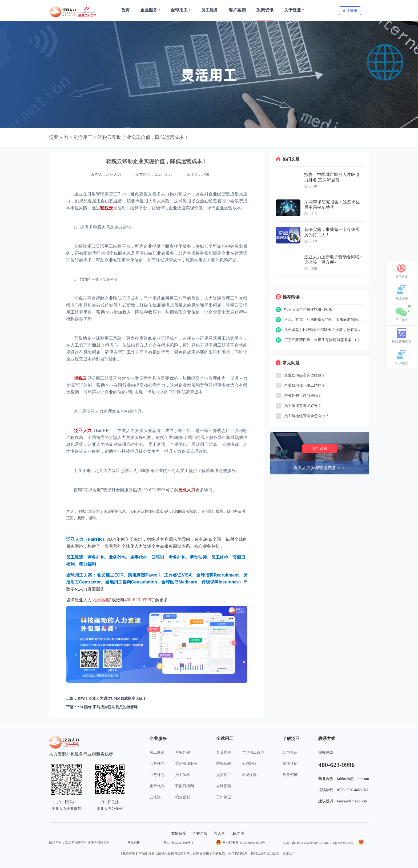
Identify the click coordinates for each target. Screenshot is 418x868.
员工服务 (402, 320)
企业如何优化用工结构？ (305, 385)
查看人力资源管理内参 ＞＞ (320, 468)
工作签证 (224, 797)
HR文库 (238, 833)
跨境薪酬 (224, 764)
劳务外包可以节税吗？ (303, 396)
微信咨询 (402, 277)
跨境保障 (249, 775)
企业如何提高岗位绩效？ (305, 375)
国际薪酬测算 (402, 342)
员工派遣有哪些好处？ (303, 406)
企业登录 (350, 11)
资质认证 (290, 764)
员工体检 (183, 775)
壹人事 (219, 833)
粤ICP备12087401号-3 (178, 843)
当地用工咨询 (253, 752)
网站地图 (134, 843)
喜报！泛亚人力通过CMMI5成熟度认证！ (112, 699)
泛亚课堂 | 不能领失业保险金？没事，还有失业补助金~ (324, 330)
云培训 (155, 797)
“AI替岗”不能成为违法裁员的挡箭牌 (107, 707)
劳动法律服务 (186, 764)
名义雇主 (224, 752)
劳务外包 (157, 764)
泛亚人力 (59, 137)
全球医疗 (249, 764)
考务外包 (183, 752)
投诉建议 (402, 363)
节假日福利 (184, 786)
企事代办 (157, 786)
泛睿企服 (200, 833)
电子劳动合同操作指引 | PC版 (308, 309)
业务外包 (157, 775)
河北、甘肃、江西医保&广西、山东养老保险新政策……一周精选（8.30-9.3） (324, 320)
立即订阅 (320, 448)
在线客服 (402, 298)
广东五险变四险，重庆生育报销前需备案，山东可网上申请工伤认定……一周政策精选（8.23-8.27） (324, 340)
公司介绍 (290, 752)
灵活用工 (224, 775)
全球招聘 (224, 786)
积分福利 (183, 797)
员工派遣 (157, 752)
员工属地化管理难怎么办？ (307, 416)
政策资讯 (290, 775)
